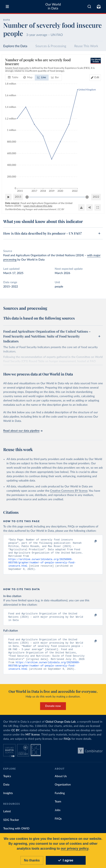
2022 (96, 197)
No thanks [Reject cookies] (32, 860)
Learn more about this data (38, 206)
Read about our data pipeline (23, 431)
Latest (7, 816)
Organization (63, 789)
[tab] (13, 78)
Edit (97, 77)
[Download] (81, 207)
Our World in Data (53, 6)
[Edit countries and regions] (95, 78)
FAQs (67, 744)
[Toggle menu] (7, 7)
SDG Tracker (11, 825)
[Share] (90, 207)
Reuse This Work (86, 46)
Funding (60, 798)
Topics (7, 781)
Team (58, 806)
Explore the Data (15, 46)
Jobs (58, 815)
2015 (18, 197)
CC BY (61, 209)
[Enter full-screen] (98, 207)
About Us (61, 781)
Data (6, 789)
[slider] (27, 197)
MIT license (33, 739)
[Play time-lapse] (8, 197)
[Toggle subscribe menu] (99, 7)
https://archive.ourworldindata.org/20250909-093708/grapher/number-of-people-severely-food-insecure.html (42, 564)
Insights (8, 798)
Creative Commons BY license (69, 491)
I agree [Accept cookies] (66, 860)
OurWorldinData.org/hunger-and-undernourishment (31, 209)
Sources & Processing (51, 46)
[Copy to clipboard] (91, 542)
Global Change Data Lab (61, 726)
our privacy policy (74, 849)
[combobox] (89, 7)
